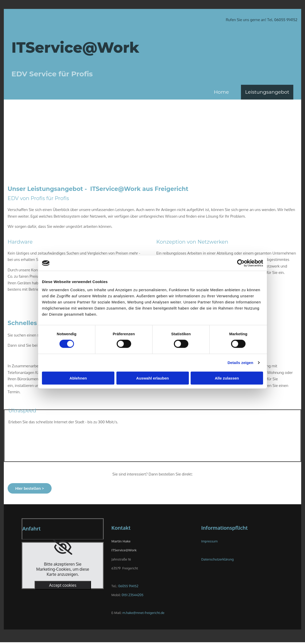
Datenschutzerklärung (218, 559)
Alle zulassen (227, 378)
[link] (63, 547)
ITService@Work (75, 47)
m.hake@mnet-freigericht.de (143, 613)
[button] (30, 488)
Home (221, 92)
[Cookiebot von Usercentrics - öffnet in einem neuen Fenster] (241, 263)
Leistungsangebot (267, 92)
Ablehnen (78, 378)
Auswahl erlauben (152, 378)
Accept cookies (63, 585)
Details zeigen (240, 363)
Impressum (209, 541)
